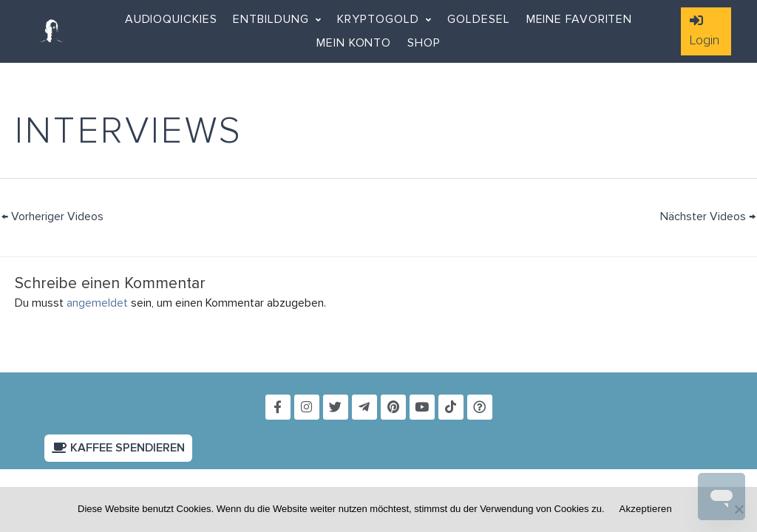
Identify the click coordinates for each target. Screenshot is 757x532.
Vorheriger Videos (52, 216)
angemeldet (97, 303)
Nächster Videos (708, 216)
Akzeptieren (646, 509)
